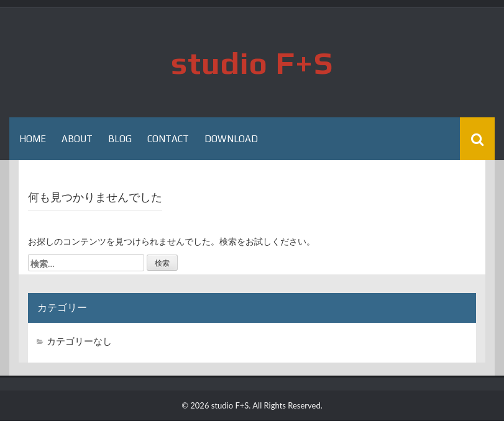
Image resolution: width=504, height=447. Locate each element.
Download (231, 139)
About (77, 139)
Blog (120, 139)
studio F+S (252, 63)
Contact (168, 139)
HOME (33, 139)
